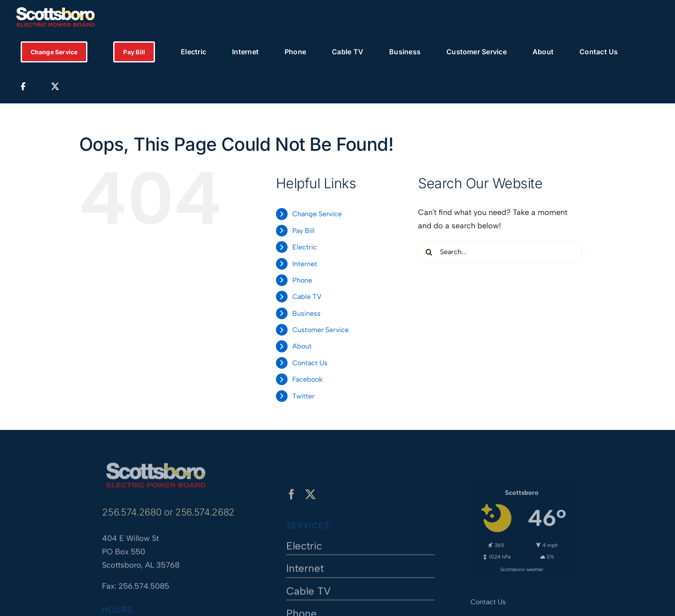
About (302, 346)
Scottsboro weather (522, 566)
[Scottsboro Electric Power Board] (156, 462)
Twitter (303, 396)
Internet (305, 264)
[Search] (429, 252)
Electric (305, 247)
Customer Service (320, 330)
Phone (302, 280)
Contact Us (310, 363)
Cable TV (307, 297)
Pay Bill (303, 231)
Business (307, 313)
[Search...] (500, 252)
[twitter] (310, 498)
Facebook (307, 379)
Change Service (317, 214)
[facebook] (291, 498)
